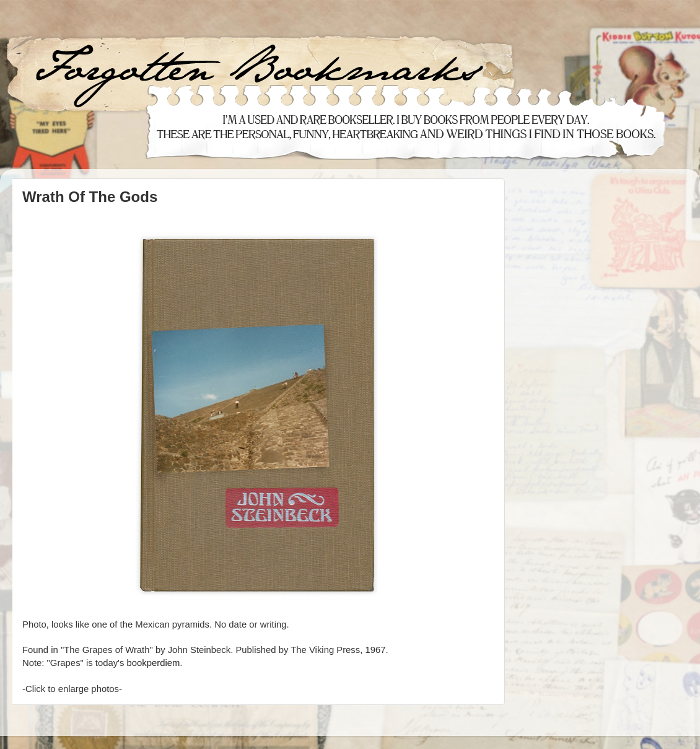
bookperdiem (153, 663)
